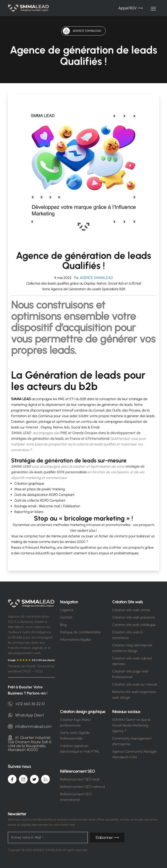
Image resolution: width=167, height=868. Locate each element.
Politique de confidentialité (80, 632)
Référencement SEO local (80, 779)
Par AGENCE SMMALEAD (93, 278)
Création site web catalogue (134, 625)
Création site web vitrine (131, 610)
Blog (63, 625)
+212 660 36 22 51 (26, 704)
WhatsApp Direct (26, 715)
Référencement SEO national (82, 787)
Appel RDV (130, 8)
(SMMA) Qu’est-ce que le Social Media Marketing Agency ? (131, 725)
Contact (66, 617)
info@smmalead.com (30, 726)
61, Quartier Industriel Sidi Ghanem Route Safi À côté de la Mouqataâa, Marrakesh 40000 (30, 743)
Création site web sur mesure (135, 684)
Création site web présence (134, 617)
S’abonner (107, 838)
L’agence (67, 610)
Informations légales (76, 640)
